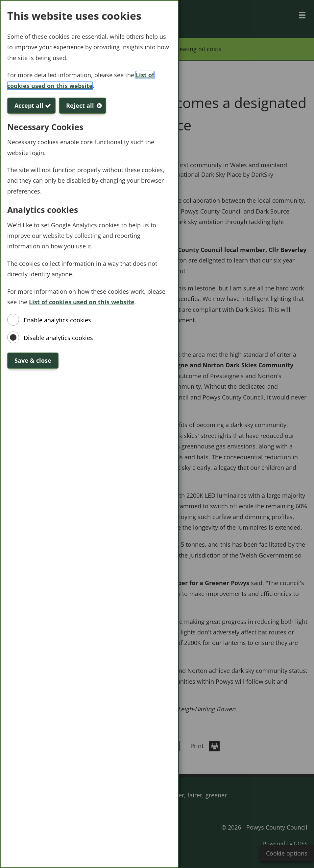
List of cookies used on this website (82, 302)
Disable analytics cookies (58, 338)
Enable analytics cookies (57, 320)
